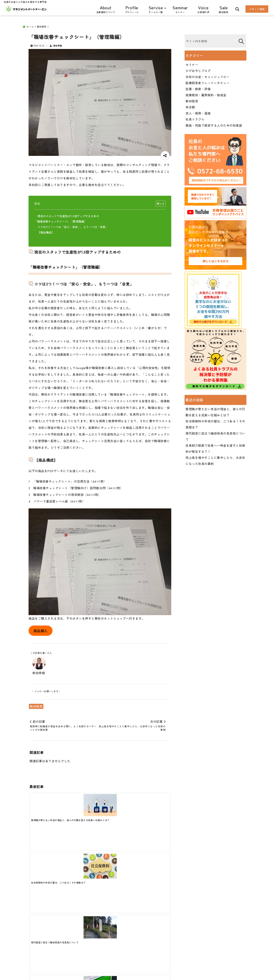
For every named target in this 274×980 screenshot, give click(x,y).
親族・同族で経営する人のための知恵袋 (214, 124)
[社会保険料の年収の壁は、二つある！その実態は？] (82, 805)
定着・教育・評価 (198, 88)
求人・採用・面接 (198, 112)
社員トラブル (195, 118)
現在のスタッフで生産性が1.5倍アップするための (68, 214)
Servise (156, 9)
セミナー (192, 63)
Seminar (180, 9)
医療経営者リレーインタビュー (207, 81)
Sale (224, 9)
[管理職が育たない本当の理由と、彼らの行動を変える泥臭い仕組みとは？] (47, 804)
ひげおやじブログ (198, 69)
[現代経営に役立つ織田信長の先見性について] (117, 804)
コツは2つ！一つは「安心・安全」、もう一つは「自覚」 (73, 225)
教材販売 (36, 705)
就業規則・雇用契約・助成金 (206, 94)
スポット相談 (257, 9)
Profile (132, 9)
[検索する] (241, 40)
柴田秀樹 (58, 44)
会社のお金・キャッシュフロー (207, 75)
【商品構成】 (46, 231)
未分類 (190, 106)
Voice (204, 9)
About (106, 9)
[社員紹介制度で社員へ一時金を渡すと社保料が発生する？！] (153, 805)
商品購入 (41, 629)
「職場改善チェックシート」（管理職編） (61, 220)
